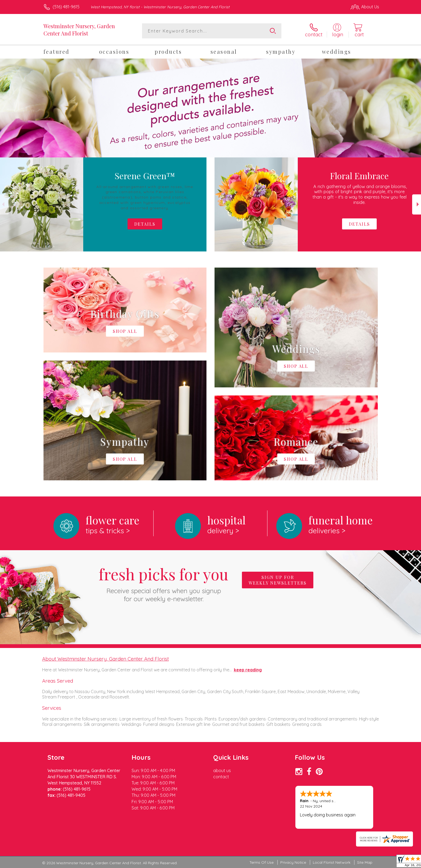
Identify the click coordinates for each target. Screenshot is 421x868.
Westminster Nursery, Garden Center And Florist (79, 30)
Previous (4, 204)
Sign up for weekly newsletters (278, 580)
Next (417, 204)
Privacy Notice (293, 862)
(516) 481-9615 (66, 7)
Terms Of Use (262, 862)
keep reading (248, 670)
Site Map (365, 862)
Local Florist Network (332, 862)
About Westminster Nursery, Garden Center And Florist (106, 659)
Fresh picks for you (164, 583)
